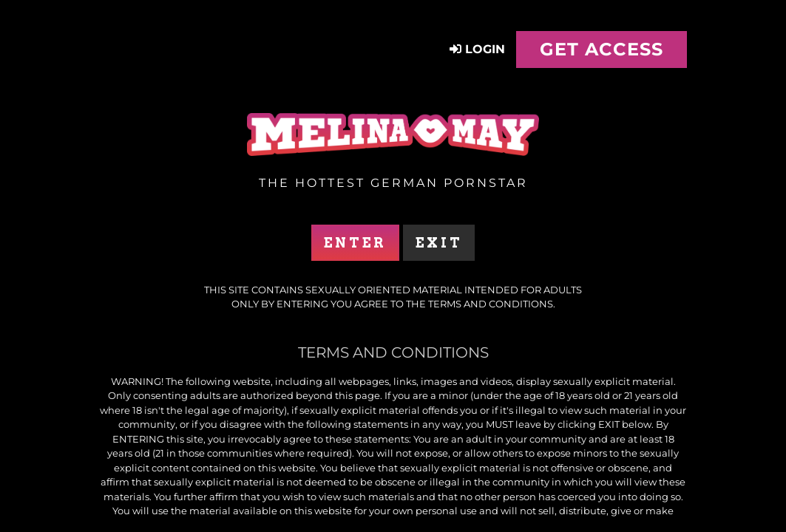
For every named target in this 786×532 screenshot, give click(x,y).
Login (477, 49)
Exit (439, 243)
